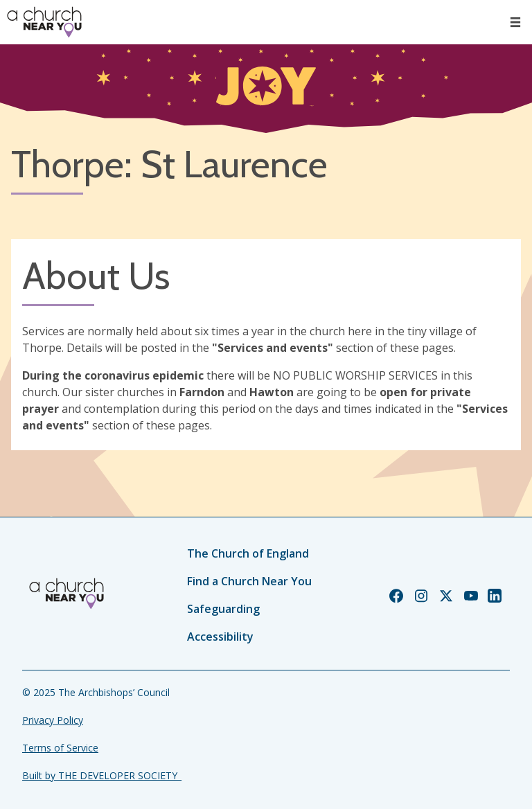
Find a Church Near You (249, 581)
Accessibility (220, 637)
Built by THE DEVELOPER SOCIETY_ (102, 775)
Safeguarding (223, 609)
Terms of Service (60, 748)
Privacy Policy (53, 720)
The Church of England (248, 553)
